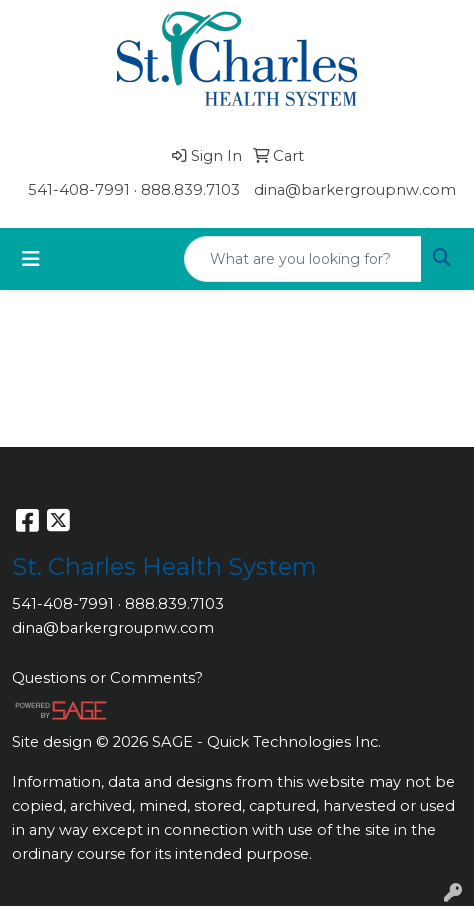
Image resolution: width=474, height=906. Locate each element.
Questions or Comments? (107, 678)
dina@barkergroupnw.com (355, 190)
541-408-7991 (79, 190)
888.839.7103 (190, 190)
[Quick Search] (303, 259)
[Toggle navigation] (31, 259)
